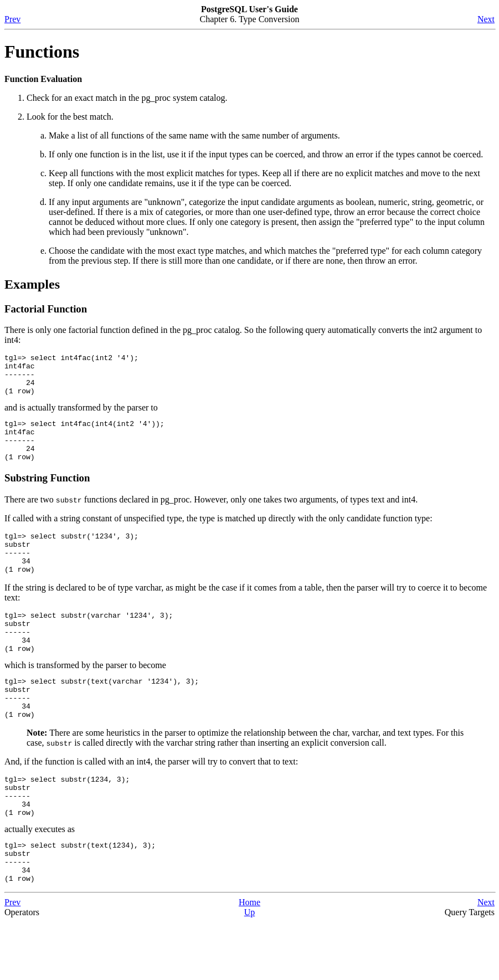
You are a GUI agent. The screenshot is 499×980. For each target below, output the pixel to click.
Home (249, 960)
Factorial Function (46, 309)
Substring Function (47, 494)
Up (250, 970)
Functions (42, 52)
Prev (12, 19)
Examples (32, 284)
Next (486, 19)
